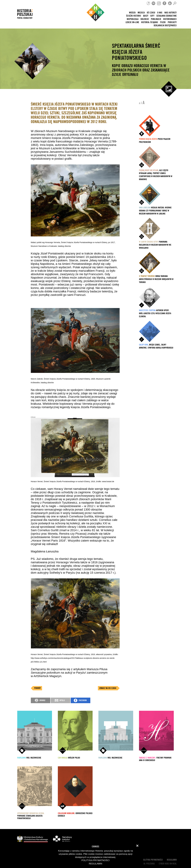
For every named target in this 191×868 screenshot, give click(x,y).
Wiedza (132, 13)
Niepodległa (133, 19)
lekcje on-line (132, 22)
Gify (152, 16)
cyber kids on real (168, 864)
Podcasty (172, 22)
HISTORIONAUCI (170, 19)
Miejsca (141, 13)
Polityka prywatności (152, 860)
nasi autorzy (171, 13)
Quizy (146, 16)
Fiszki (163, 22)
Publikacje (156, 19)
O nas (160, 13)
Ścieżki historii (134, 16)
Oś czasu (151, 13)
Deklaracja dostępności (165, 26)
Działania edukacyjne (167, 16)
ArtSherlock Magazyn (47, 676)
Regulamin (172, 860)
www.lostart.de (108, 481)
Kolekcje (145, 19)
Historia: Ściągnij (150, 22)
